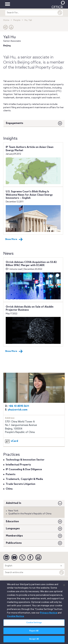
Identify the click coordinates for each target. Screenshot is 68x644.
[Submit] (60, 13)
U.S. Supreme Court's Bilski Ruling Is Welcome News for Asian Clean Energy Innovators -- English (29, 195)
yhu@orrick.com (18, 410)
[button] (6, 28)
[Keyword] (62, 573)
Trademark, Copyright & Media (24, 479)
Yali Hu (9, 37)
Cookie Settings (34, 624)
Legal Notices (11, 582)
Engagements (15, 123)
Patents (11, 474)
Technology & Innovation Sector (25, 460)
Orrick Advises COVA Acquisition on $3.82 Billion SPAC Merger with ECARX (31, 264)
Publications (14, 543)
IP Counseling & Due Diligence (24, 470)
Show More (14, 239)
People (17, 20)
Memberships (14, 536)
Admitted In (13, 503)
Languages (13, 529)
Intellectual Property (18, 465)
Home (6, 20)
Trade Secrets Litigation (21, 484)
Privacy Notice (28, 582)
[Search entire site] (31, 573)
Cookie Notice (45, 582)
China (9, 489)
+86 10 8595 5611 (19, 406)
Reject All (34, 633)
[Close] (64, 587)
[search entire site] (31, 13)
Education (12, 521)
